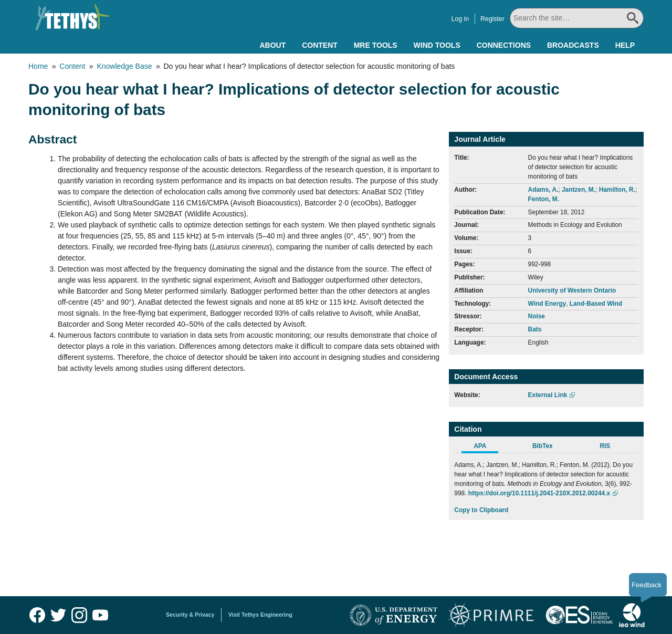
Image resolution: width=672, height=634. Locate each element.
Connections (504, 45)
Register (492, 19)
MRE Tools (376, 45)
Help (625, 45)
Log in (460, 19)
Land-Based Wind (596, 304)
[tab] (485, 448)
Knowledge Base (124, 66)
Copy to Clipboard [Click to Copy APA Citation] (481, 510)
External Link (548, 395)
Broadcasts (573, 45)
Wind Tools (437, 45)
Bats (535, 329)
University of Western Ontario (572, 290)
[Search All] (576, 18)
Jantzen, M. (579, 190)
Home (38, 66)
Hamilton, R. (617, 190)
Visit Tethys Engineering (260, 615)
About (272, 45)
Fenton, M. (544, 199)
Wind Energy (547, 304)
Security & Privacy (190, 615)
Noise (537, 316)
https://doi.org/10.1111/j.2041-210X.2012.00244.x (539, 493)
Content (320, 45)
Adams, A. (543, 190)
